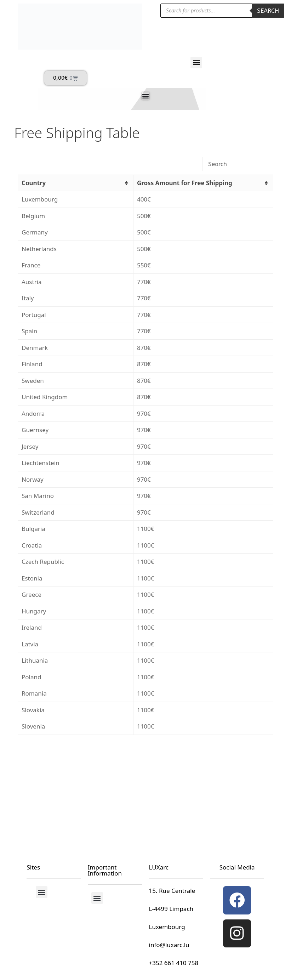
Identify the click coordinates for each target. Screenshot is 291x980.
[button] (196, 63)
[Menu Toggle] (145, 96)
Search (268, 11)
